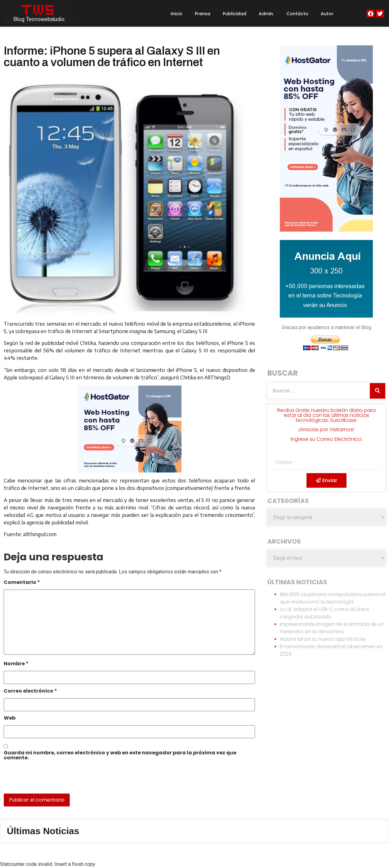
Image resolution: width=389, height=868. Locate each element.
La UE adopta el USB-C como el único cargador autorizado (325, 613)
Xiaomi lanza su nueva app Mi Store (323, 639)
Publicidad (235, 14)
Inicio (177, 14)
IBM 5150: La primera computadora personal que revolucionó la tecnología (333, 598)
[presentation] (46, 780)
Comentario (22, 583)
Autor (327, 14)
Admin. (266, 14)
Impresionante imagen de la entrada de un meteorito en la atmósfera (332, 628)
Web (10, 719)
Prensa (203, 14)
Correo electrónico (30, 692)
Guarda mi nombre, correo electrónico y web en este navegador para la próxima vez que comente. (120, 756)
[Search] (378, 391)
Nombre (16, 664)
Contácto (297, 14)
